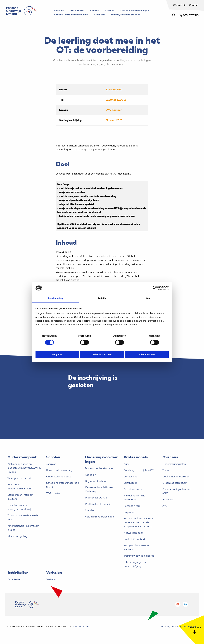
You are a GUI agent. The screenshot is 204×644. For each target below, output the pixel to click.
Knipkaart (129, 512)
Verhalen (51, 579)
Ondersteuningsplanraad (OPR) (177, 491)
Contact (194, 5)
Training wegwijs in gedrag (139, 556)
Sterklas (90, 510)
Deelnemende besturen (176, 477)
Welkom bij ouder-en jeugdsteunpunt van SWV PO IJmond (24, 468)
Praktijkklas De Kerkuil (98, 504)
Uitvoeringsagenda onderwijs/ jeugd (135, 564)
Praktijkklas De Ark (96, 498)
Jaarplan (51, 464)
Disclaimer (176, 627)
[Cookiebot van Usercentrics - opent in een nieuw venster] (155, 288)
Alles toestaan (147, 355)
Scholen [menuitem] (110, 10)
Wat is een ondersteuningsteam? (20, 487)
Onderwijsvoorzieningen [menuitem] (135, 10)
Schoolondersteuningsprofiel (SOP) (63, 485)
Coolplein (90, 475)
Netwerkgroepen (134, 533)
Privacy (165, 627)
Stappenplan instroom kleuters (20, 497)
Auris (127, 464)
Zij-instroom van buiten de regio (23, 517)
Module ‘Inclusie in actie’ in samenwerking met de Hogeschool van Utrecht (139, 522)
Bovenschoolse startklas (99, 468)
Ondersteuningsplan (174, 464)
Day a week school (96, 481)
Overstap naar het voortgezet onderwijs (20, 507)
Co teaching (131, 477)
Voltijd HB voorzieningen (99, 517)
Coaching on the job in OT (139, 470)
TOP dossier (53, 493)
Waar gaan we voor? (19, 478)
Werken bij (180, 5)
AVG (165, 506)
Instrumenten (190, 627)
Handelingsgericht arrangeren (134, 498)
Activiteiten (14, 579)
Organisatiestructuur (174, 483)
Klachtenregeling (17, 536)
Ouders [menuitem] (95, 10)
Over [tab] (149, 298)
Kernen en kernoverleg (59, 470)
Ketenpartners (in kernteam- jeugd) (24, 528)
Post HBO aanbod (134, 539)
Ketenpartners (132, 506)
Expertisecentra (133, 489)
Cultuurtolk (130, 483)
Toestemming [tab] (55, 298)
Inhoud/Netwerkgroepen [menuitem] (126, 14)
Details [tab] (102, 298)
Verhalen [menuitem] (59, 10)
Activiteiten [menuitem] (77, 10)
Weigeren (57, 355)
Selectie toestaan (102, 355)
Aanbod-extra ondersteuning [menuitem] (71, 14)
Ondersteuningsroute (59, 477)
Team (166, 470)
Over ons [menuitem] (100, 14)
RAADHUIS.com (81, 627)
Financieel (168, 499)
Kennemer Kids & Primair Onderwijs (99, 489)
